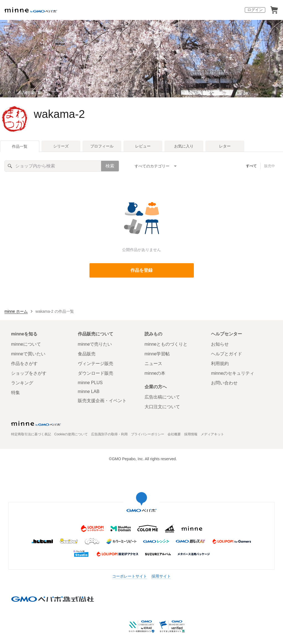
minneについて (26, 344)
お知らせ (220, 344)
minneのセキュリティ (233, 373)
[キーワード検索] (53, 166)
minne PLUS (90, 383)
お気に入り (184, 146)
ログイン (255, 10)
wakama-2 (59, 114)
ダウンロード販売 (96, 373)
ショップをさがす (29, 373)
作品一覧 (20, 146)
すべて (251, 166)
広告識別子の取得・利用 (109, 434)
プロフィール (102, 146)
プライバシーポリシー (148, 434)
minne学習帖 (157, 354)
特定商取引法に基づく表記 (31, 434)
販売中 (270, 166)
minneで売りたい (95, 344)
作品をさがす (24, 364)
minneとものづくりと (166, 344)
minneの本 (155, 373)
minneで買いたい (28, 354)
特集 (16, 393)
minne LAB (89, 391)
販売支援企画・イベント (102, 401)
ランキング (22, 383)
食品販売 (87, 354)
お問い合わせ (224, 383)
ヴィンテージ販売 (96, 364)
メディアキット (212, 434)
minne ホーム (16, 311)
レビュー (143, 146)
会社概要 (174, 434)
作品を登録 (141, 270)
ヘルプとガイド (227, 354)
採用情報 (191, 434)
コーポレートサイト (130, 576)
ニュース (153, 364)
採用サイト (161, 576)
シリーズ (61, 146)
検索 (110, 166)
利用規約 (220, 364)
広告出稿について (162, 397)
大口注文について (162, 407)
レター (225, 146)
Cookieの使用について (71, 434)
